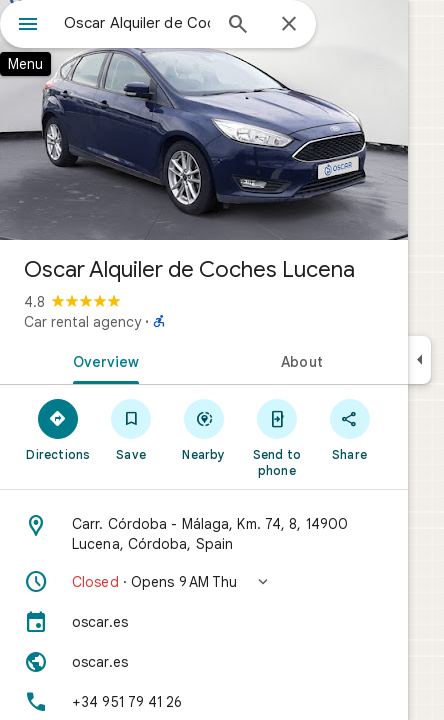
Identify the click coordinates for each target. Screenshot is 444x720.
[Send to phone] (276, 437)
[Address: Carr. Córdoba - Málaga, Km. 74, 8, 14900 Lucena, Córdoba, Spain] (204, 534)
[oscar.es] (204, 622)
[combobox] (137, 23)
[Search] (238, 26)
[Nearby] (204, 429)
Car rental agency (82, 322)
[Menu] (28, 26)
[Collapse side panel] (419, 360)
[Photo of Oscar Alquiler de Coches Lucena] (204, 120)
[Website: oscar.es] (204, 662)
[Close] (289, 25)
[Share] (349, 429)
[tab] (102, 360)
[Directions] (58, 429)
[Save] (131, 429)
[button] (204, 582)
